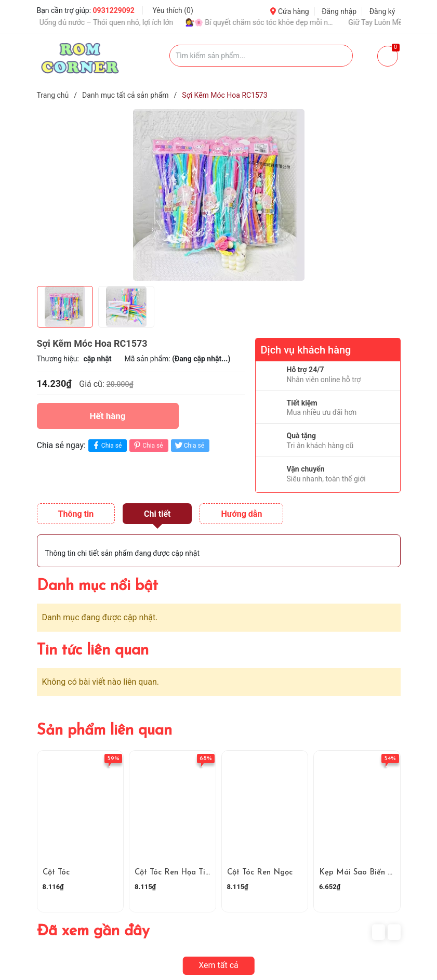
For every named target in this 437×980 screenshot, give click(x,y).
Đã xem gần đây (93, 931)
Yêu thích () (173, 10)
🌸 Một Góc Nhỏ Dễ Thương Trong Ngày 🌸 (347, 22)
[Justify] (340, 56)
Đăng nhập (339, 11)
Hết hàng (107, 416)
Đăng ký (382, 11)
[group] (219, 195)
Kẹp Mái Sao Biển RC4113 (366, 873)
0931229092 (114, 10)
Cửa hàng (289, 11)
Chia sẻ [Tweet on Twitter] (189, 445)
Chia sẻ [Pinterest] (147, 445)
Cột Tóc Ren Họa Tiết (174, 873)
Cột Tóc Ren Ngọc (260, 873)
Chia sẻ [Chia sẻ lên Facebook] (106, 445)
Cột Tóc (56, 873)
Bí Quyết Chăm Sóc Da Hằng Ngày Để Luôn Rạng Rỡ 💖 (190, 22)
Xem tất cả (218, 965)
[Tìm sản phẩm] (261, 56)
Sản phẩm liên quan (104, 731)
